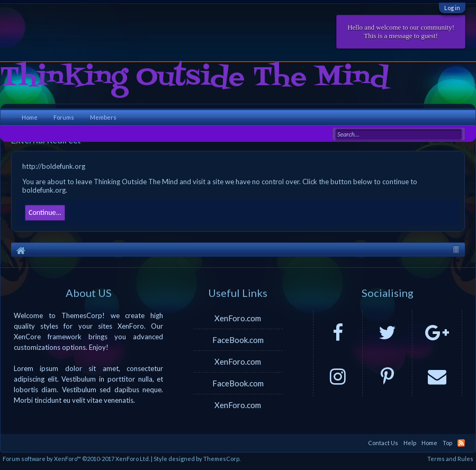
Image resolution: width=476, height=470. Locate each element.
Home (30, 117)
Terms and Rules (450, 459)
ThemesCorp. (222, 459)
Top (447, 443)
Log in (452, 8)
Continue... (45, 213)
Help (410, 443)
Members (103, 117)
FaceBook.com (238, 340)
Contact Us (383, 443)
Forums (64, 117)
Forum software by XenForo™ (76, 459)
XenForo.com (238, 318)
